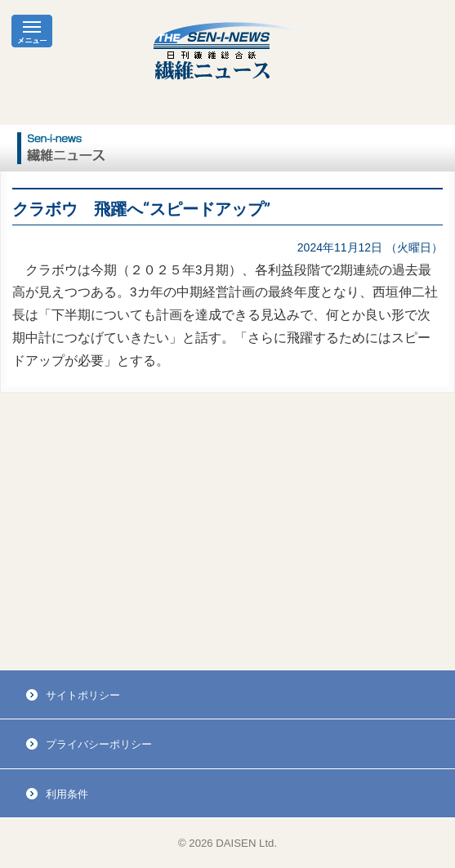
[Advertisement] (227, 532)
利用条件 (67, 794)
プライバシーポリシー (99, 744)
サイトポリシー (83, 695)
